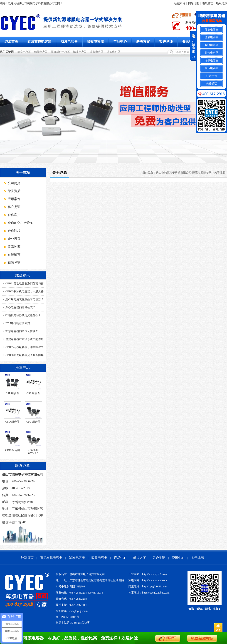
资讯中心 (189, 42)
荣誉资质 (14, 191)
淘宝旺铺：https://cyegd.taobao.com (149, 593)
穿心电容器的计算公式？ (20, 307)
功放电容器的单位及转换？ (22, 331)
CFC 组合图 (33, 422)
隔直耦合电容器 (61, 52)
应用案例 (14, 199)
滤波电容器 (69, 42)
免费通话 (212, 84)
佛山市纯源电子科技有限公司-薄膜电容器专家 (184, 173)
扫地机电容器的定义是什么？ (23, 315)
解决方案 (143, 42)
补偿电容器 (212, 53)
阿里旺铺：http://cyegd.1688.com (148, 586)
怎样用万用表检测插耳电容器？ (25, 299)
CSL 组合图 (13, 393)
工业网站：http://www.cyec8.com (148, 574)
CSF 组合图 (33, 393)
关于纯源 (220, 173)
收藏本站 (180, 3)
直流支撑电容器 (39, 42)
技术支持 (212, 76)
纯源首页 (11, 42)
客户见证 (166, 42)
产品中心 (120, 42)
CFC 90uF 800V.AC (33, 452)
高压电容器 (212, 68)
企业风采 (14, 239)
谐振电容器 (114, 52)
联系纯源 (222, 3)
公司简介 (14, 183)
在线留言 (208, 3)
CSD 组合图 (12, 422)
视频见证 (14, 263)
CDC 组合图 (12, 450)
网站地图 (194, 3)
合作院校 (14, 231)
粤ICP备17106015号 (68, 617)
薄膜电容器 (25, 52)
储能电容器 (42, 52)
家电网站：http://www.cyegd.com (148, 580)
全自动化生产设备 (20, 223)
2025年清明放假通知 (18, 323)
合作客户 (14, 215)
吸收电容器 (95, 42)
